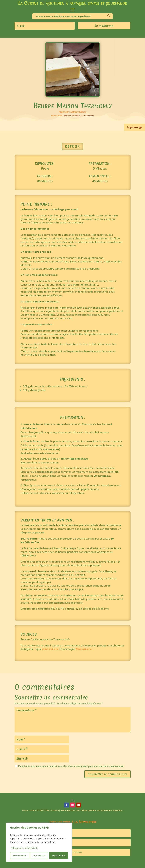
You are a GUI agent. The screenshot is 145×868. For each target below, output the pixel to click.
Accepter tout (59, 855)
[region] (39, 842)
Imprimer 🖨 (134, 127)
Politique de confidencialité (24, 848)
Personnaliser (20, 855)
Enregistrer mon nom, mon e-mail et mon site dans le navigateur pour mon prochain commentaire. (71, 766)
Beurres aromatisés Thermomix (79, 116)
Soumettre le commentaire (108, 774)
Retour (72, 146)
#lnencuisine (84, 649)
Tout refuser (39, 855)
